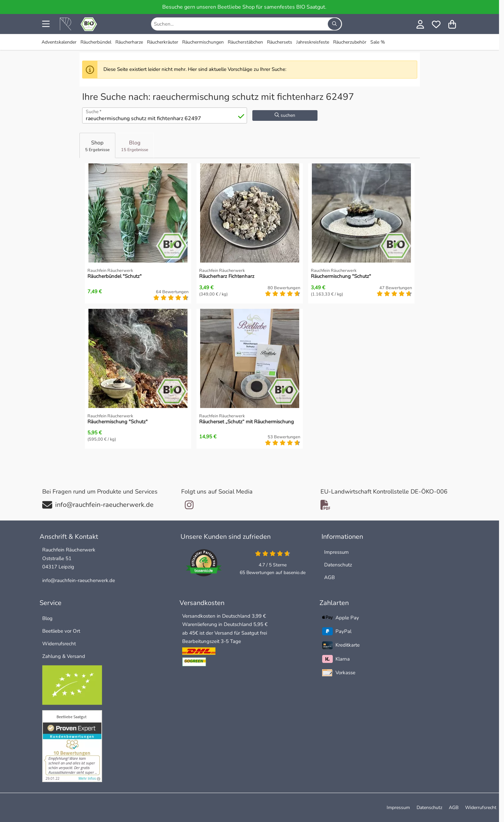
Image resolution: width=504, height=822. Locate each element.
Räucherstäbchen (245, 42)
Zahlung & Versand (64, 656)
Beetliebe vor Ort (61, 631)
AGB (329, 577)
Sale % (378, 42)
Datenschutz (338, 565)
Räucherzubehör (350, 42)
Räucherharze (129, 42)
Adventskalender (59, 42)
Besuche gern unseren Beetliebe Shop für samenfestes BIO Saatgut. (244, 7)
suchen (285, 115)
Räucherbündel (96, 42)
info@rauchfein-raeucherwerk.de (79, 580)
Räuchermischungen (203, 42)
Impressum (336, 552)
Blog (47, 618)
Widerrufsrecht (59, 644)
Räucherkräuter (163, 42)
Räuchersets (280, 42)
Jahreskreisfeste (313, 42)
